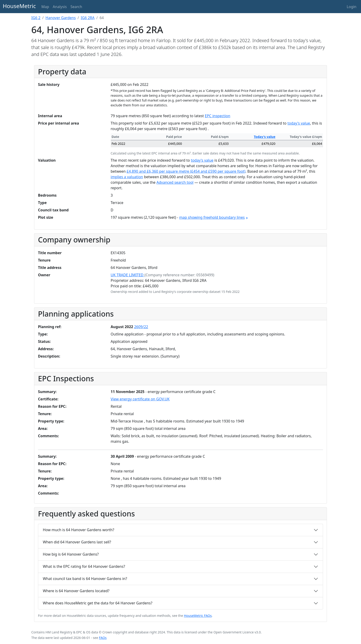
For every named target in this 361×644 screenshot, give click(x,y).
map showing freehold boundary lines (213, 217)
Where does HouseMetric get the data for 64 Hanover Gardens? (98, 603)
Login (352, 7)
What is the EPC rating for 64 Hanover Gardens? (84, 566)
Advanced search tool (175, 182)
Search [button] (76, 7)
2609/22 (141, 327)
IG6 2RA (88, 18)
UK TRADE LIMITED (128, 275)
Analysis (60, 7)
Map (45, 7)
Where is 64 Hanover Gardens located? (76, 591)
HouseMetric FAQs (198, 616)
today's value (299, 123)
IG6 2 (36, 18)
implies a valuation (127, 177)
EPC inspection (218, 116)
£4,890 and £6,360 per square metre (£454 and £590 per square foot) (186, 171)
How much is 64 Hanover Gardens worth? (79, 530)
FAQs (103, 638)
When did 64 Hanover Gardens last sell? (77, 542)
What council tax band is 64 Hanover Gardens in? (85, 579)
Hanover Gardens (61, 18)
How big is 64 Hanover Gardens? (71, 554)
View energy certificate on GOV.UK (140, 399)
